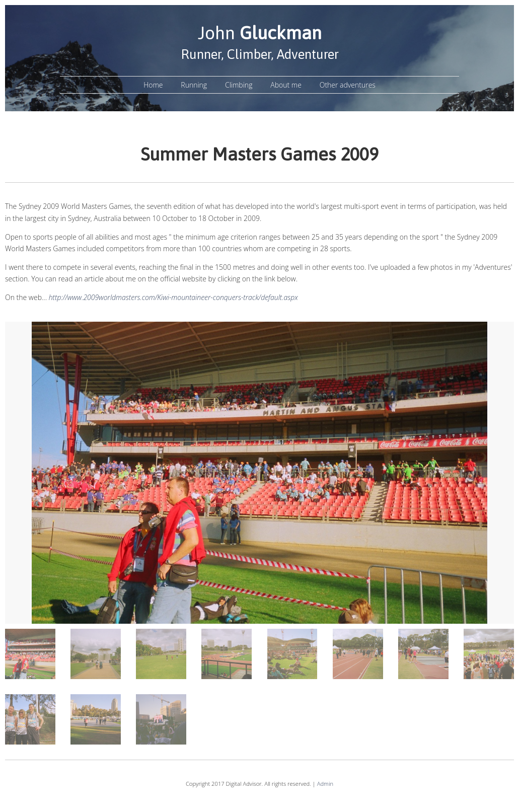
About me (286, 85)
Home (153, 85)
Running (194, 85)
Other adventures (348, 85)
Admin (325, 784)
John (260, 33)
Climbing (239, 85)
